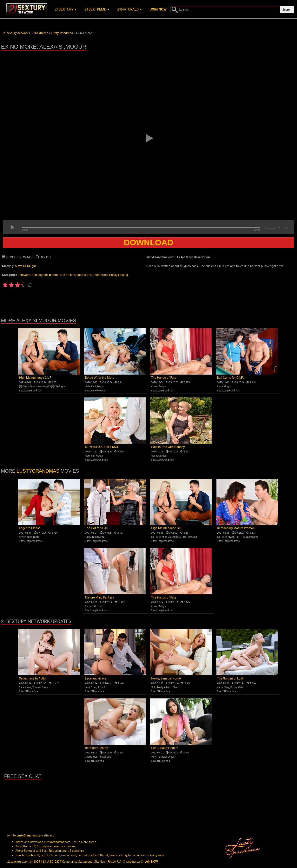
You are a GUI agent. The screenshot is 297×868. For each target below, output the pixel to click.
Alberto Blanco (172, 687)
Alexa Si (20, 266)
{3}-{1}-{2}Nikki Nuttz (247, 537)
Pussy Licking (119, 275)
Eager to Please (30, 528)
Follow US (114, 862)
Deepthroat (100, 275)
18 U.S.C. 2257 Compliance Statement (67, 862)
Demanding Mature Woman (236, 528)
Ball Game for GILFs (231, 378)
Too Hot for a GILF (98, 528)
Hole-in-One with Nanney (168, 447)
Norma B (90, 456)
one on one (67, 275)
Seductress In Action (33, 678)
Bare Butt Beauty (96, 748)
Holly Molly (157, 687)
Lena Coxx (91, 687)
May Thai (156, 757)
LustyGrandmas (33, 391)
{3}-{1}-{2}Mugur (56, 387)
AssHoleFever (98, 391)
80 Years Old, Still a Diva (101, 447)
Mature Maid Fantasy (100, 597)
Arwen (154, 387)
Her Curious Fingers (165, 748)
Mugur (32, 266)
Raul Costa (168, 757)
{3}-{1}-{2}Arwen (226, 537)
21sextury (65, 9)
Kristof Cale (237, 687)
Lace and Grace (96, 678)
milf (34, 275)
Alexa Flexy (223, 687)
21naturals (130, 9)
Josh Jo (102, 687)
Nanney (155, 456)
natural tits (84, 275)
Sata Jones (25, 687)
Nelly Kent (91, 387)
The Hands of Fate (164, 378)
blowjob (25, 275)
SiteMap (100, 862)
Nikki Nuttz (33, 537)
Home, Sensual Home (166, 678)
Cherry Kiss (91, 757)
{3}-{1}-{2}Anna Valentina (33, 387)
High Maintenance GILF (35, 378)
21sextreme (97, 9)
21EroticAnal (31, 691)
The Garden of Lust (230, 678)
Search (287, 10)
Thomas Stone (40, 687)
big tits (43, 275)
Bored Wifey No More (100, 378)
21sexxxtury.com (18, 862)
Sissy (220, 387)
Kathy (88, 537)
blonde (54, 275)
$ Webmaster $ (133, 862)
